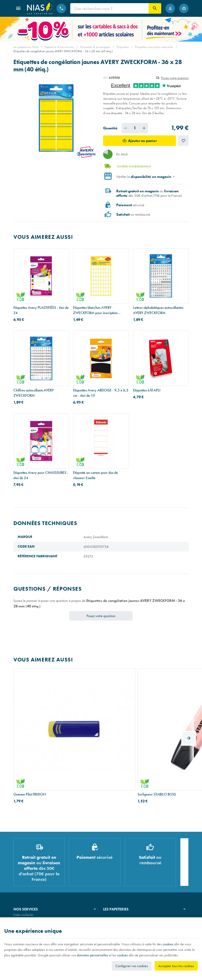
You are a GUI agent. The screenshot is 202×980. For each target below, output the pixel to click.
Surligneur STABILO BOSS (92, 728)
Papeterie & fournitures (59, 47)
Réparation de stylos (27, 869)
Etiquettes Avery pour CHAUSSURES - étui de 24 (41, 475)
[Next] (189, 708)
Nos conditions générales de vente (37, 916)
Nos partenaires (114, 869)
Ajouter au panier (142, 141)
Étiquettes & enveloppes (95, 47)
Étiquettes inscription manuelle (154, 47)
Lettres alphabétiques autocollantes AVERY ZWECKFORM (158, 310)
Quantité (110, 128)
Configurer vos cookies (132, 966)
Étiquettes (123, 47)
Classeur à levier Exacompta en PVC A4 (159, 731)
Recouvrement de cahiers (30, 863)
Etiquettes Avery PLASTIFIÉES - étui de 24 (41, 310)
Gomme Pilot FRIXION (30, 728)
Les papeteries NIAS (26, 47)
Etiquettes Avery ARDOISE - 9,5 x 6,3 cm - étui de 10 (101, 393)
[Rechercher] (155, 8)
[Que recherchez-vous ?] (109, 8)
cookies (168, 944)
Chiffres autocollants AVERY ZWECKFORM (34, 393)
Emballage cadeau (26, 883)
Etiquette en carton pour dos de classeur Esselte (95, 475)
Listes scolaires (23, 856)
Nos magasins (113, 863)
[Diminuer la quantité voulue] (126, 128)
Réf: (105, 78)
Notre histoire (112, 856)
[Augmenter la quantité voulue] (144, 128)
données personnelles (92, 955)
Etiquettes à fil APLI (147, 390)
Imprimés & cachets (26, 876)
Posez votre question (175, 78)
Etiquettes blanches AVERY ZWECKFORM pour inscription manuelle (95, 310)
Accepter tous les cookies (176, 966)
